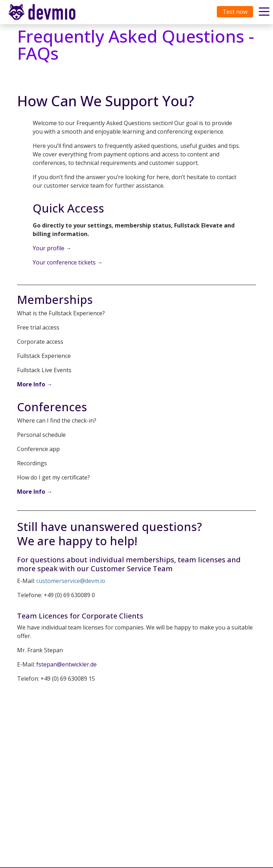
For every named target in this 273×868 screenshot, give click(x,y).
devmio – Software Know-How (47, 12)
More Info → (35, 384)
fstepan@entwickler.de (66, 664)
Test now (235, 12)
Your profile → (52, 248)
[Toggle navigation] (49, 12)
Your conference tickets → (68, 262)
